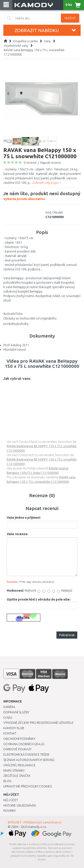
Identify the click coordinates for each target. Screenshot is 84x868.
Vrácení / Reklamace (19, 765)
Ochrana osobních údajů (24, 744)
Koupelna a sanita (25, 41)
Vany (47, 41)
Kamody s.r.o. (38, 827)
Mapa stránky (14, 771)
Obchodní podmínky (19, 739)
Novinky (10, 811)
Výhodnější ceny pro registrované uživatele (38, 723)
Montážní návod (15, 350)
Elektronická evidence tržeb (26, 755)
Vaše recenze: (17, 534)
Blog (7, 781)
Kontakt (10, 733)
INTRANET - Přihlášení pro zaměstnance (35, 822)
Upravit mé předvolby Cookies (28, 786)
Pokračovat (67, 635)
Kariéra (9, 707)
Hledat (70, 18)
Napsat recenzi (51, 163)
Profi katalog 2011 (16, 345)
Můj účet (11, 800)
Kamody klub (14, 728)
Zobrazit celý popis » (46, 183)
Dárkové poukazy (17, 749)
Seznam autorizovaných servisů (29, 760)
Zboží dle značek (17, 776)
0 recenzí (30, 163)
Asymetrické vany (16, 46)
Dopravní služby (16, 712)
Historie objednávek (20, 805)
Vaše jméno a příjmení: (24, 518)
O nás (8, 718)
